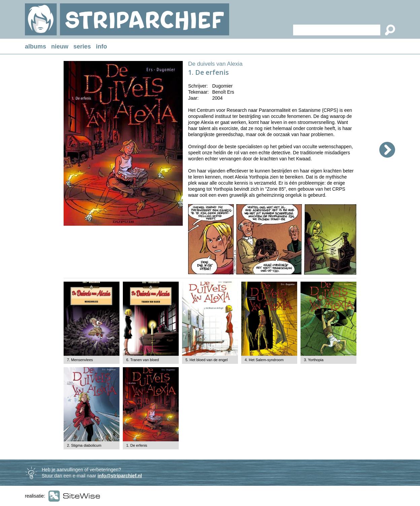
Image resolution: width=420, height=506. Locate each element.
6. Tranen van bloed (143, 360)
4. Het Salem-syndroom (264, 360)
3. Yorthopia (314, 360)
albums (36, 46)
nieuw (60, 46)
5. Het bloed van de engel (206, 360)
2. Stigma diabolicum (84, 445)
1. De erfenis (137, 445)
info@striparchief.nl (120, 476)
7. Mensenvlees (80, 360)
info (101, 46)
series (82, 46)
